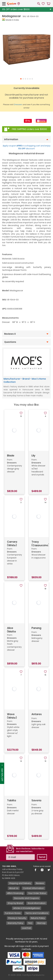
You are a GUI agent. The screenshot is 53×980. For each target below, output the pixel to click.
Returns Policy (38, 918)
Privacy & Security (17, 918)
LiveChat (26, 928)
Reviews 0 (10, 334)
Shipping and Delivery (20, 883)
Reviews (40, 883)
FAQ (30, 923)
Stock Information (37, 903)
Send (42, 857)
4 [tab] (28, 79)
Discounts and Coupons (26, 898)
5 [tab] (30, 79)
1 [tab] (21, 79)
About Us (14, 888)
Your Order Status (37, 893)
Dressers (18, 105)
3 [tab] (25, 79)
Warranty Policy (15, 923)
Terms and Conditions (37, 913)
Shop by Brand (15, 903)
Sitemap (41, 923)
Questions (10, 342)
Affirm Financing (15, 893)
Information (11, 139)
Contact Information (33, 888)
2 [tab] (23, 79)
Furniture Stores (13, 913)
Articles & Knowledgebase (27, 908)
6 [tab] (32, 79)
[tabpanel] (26, 50)
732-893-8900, (9, 866)
